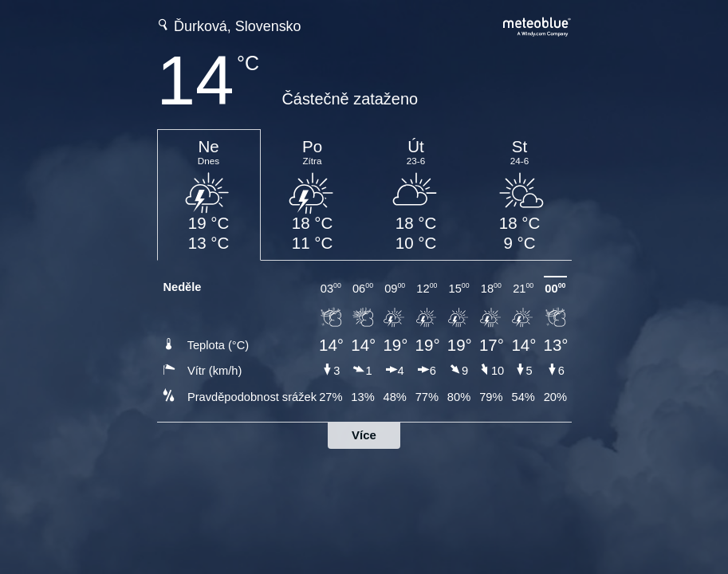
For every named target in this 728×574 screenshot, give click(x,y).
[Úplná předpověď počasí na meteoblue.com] (537, 25)
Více (364, 435)
